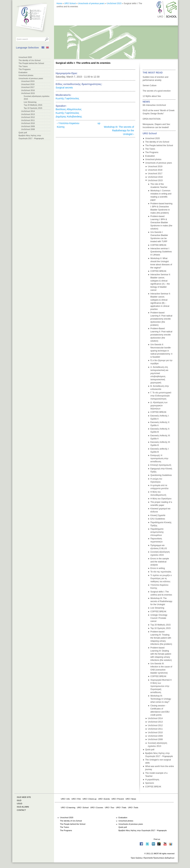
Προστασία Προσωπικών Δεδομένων (159, 858)
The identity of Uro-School (30, 60)
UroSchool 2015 (28, 93)
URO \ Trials (121, 808)
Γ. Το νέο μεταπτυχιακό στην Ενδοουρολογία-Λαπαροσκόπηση (161, 396)
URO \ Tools (133, 808)
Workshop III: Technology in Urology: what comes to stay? (161, 699)
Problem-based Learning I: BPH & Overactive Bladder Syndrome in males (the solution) (161, 223)
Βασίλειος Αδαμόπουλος (69, 109)
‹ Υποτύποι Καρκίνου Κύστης (68, 125)
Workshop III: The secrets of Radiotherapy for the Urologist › (119, 130)
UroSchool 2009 (28, 126)
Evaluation (23, 72)
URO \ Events (104, 799)
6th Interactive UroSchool (154, 105)
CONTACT (21, 810)
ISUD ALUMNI (23, 807)
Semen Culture (150, 85)
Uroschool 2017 (28, 87)
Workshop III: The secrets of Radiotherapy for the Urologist (161, 601)
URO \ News (131, 799)
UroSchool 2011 (28, 120)
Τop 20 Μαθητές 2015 (33, 105)
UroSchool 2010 (28, 123)
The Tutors (23, 66)
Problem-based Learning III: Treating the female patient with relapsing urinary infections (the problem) (161, 638)
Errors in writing (158, 568)
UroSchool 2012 (28, 117)
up (99, 123)
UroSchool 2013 (28, 114)
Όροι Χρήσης (137, 858)
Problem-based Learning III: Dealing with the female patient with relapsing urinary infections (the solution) (161, 654)
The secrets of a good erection (157, 91)
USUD (20, 804)
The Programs (25, 69)
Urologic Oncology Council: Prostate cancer (159, 618)
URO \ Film (76, 799)
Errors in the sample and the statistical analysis (160, 562)
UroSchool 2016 (28, 90)
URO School (70, 3)
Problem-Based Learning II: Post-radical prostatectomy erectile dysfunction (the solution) (161, 335)
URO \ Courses (97, 808)
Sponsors (150, 783)
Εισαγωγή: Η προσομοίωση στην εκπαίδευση (159, 458)
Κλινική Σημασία (158, 515)
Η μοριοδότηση (152, 780)
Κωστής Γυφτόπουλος (67, 98)
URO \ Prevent (118, 799)
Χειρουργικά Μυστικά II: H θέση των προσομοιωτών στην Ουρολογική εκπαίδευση (161, 686)
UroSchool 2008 (28, 129)
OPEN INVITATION (152, 119)
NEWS (146, 102)
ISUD (19, 800)
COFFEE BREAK (159, 245)
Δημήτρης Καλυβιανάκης (69, 117)
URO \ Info (65, 799)
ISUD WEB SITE (24, 797)
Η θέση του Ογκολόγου (161, 499)
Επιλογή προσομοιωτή (161, 465)
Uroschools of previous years (31, 78)
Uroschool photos (26, 75)
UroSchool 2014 (28, 111)
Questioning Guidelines (161, 475)
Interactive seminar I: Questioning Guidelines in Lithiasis (161, 252)
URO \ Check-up (90, 799)
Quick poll (23, 133)
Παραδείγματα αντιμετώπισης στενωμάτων (157, 532)
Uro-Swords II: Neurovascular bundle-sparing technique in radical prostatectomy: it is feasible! (161, 351)
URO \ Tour (109, 808)
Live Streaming (30, 102)
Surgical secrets (64, 88)
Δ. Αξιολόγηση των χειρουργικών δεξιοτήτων (159, 406)
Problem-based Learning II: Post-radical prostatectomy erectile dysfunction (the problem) (161, 319)
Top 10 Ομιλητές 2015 (33, 108)
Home (59, 3)
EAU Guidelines (158, 519)
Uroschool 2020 (25, 57)
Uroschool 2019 (28, 81)
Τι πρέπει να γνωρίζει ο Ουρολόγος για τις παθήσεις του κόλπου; (161, 578)
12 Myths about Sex (152, 96)
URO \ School (83, 808)
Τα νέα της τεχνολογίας (161, 572)
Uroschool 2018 (28, 84)
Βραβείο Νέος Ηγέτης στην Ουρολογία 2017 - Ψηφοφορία (143, 830)
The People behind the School (31, 63)
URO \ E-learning (68, 808)
